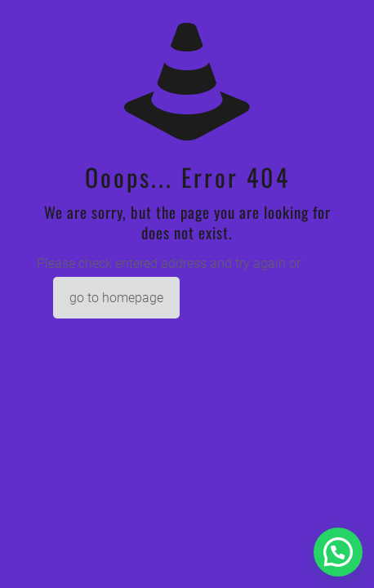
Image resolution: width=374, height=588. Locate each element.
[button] (338, 552)
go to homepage (116, 298)
